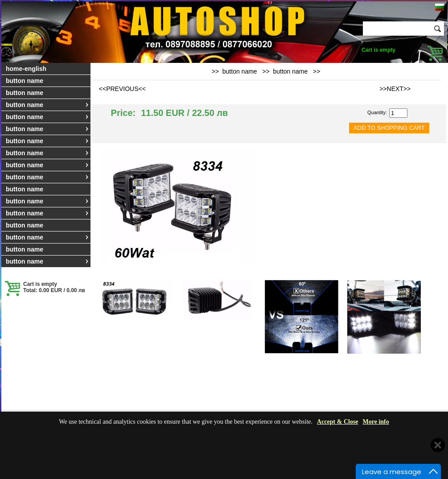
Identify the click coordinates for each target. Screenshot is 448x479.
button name (25, 81)
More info (376, 422)
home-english (26, 69)
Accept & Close (338, 422)
